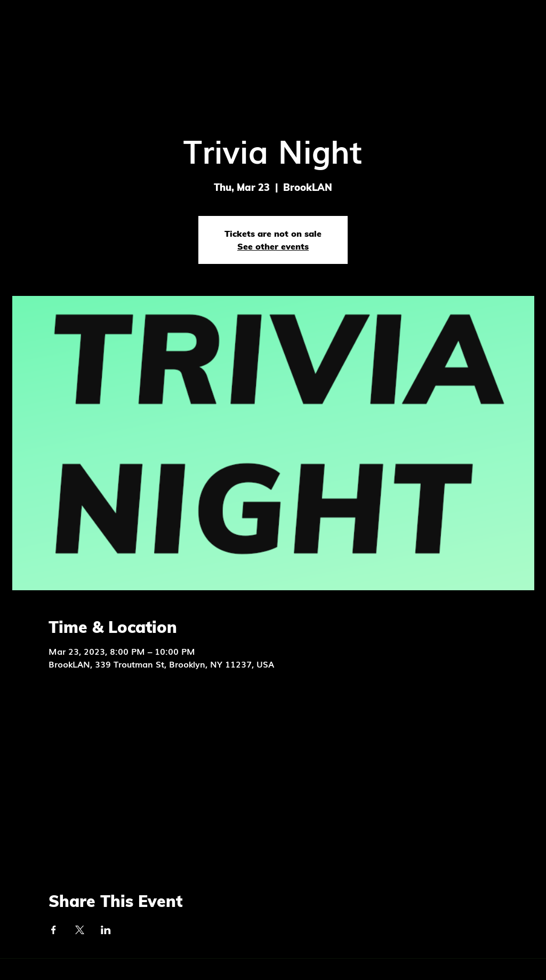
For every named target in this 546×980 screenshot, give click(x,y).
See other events (273, 246)
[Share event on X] (80, 930)
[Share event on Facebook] (54, 930)
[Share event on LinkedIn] (106, 930)
